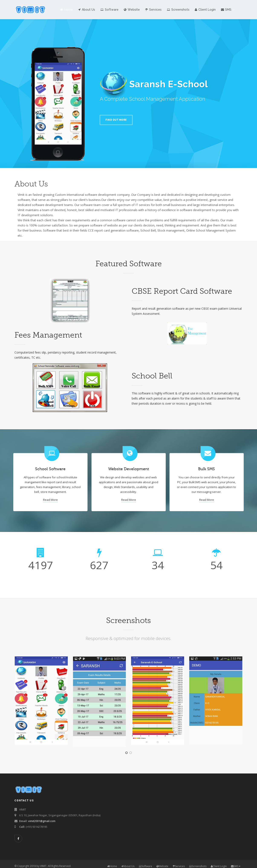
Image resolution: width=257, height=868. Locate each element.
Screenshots (178, 10)
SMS (228, 10)
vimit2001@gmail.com (42, 821)
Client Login (205, 10)
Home (66, 10)
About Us (87, 10)
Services (153, 10)
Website (132, 10)
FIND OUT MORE (116, 120)
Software (109, 10)
